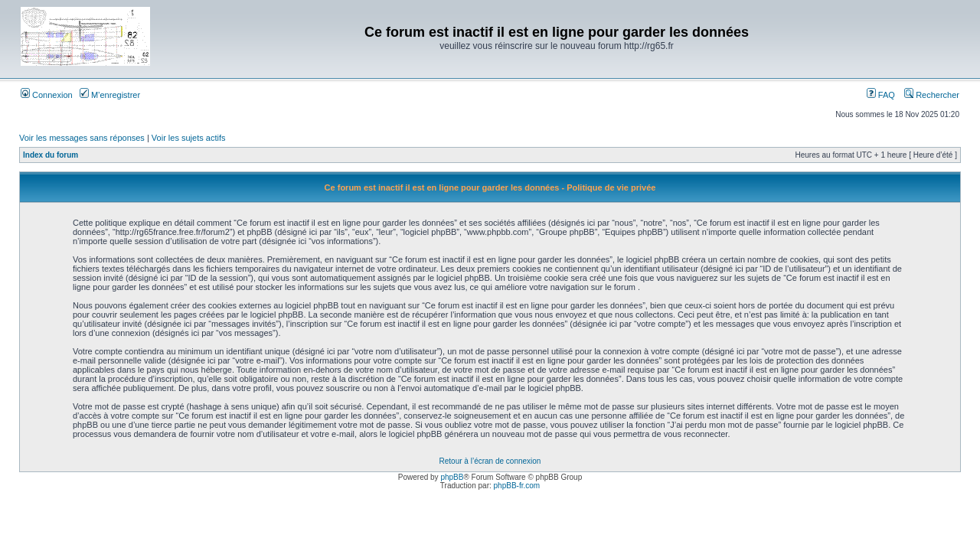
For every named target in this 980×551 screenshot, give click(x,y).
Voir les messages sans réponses (82, 138)
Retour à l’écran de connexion (490, 461)
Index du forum (51, 155)
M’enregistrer (110, 95)
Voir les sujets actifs (189, 138)
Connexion (47, 95)
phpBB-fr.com (517, 486)
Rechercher (932, 95)
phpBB (452, 477)
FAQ (881, 95)
